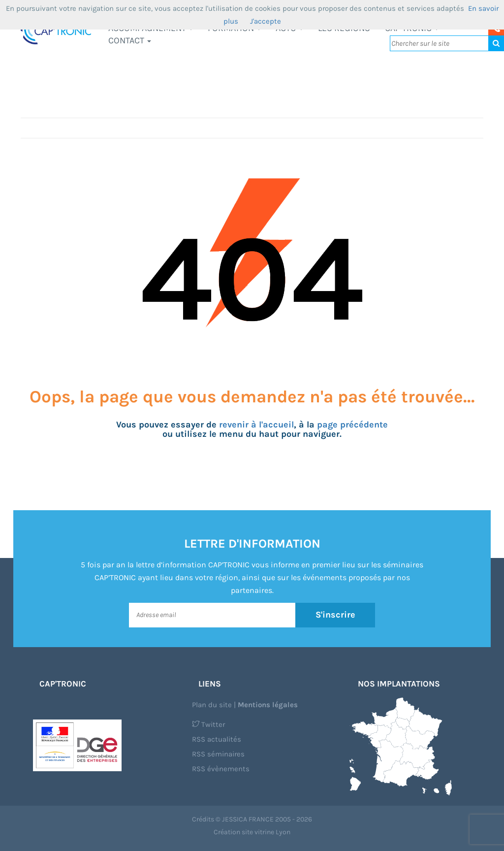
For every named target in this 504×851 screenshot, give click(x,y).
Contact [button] (130, 40)
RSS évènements (221, 769)
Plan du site (212, 705)
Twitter (208, 724)
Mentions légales (268, 705)
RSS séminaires (218, 754)
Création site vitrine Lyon (252, 832)
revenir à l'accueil (256, 425)
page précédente (352, 425)
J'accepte (266, 21)
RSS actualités (217, 739)
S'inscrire (335, 615)
